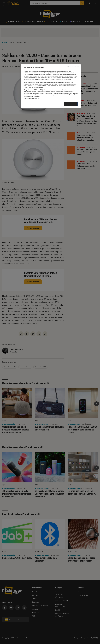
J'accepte (71, 104)
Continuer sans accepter (72, 67)
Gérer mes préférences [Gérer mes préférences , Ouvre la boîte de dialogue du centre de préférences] (32, 104)
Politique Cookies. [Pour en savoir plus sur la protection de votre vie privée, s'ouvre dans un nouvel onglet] (38, 87)
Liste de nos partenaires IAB (32, 99)
